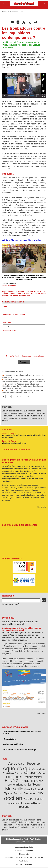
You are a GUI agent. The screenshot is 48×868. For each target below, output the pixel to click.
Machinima (14, 295)
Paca (26, 799)
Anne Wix (11, 292)
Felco (27, 773)
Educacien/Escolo (17, 12)
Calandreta (39, 769)
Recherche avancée (11, 604)
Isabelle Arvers (8, 293)
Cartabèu (7, 430)
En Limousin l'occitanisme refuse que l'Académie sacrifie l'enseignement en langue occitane (23, 386)
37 (28, 396)
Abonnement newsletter (24, 847)
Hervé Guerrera (18, 781)
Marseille (14, 789)
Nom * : (6, 306)
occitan (13, 798)
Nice (41, 793)
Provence (27, 803)
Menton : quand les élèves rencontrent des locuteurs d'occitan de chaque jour (23, 381)
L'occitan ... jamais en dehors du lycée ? (22, 375)
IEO (34, 781)
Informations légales (13, 744)
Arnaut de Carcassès (25, 292)
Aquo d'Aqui (17, 769)
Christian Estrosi (13, 773)
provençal (13, 803)
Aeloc (13, 763)
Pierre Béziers (25, 295)
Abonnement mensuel (24, 851)
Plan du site (24, 854)
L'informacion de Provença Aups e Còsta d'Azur (22, 733)
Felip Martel (38, 773)
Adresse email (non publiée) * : (15, 314)
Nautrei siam (9, 739)
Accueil (5, 12)
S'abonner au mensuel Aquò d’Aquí (20, 749)
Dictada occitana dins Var (15, 443)
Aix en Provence (29, 764)
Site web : (7, 323)
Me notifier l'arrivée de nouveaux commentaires (25, 356)
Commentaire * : (9, 331)
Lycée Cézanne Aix (25, 293)
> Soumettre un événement (16, 450)
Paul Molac (37, 799)
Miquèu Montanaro (26, 793)
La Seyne (34, 785)
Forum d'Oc (14, 777)
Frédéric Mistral (32, 777)
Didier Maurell (40, 292)
